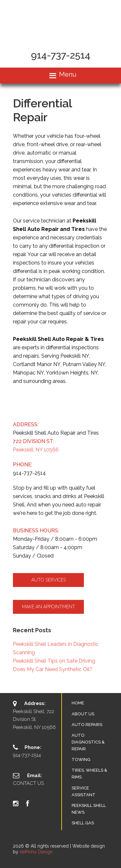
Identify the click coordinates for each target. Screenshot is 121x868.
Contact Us (28, 783)
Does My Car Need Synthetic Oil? (53, 669)
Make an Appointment (49, 607)
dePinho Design (36, 852)
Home (78, 703)
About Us (83, 714)
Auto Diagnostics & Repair (88, 742)
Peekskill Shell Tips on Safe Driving (54, 661)
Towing (81, 759)
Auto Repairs (87, 725)
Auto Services (49, 580)
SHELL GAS (83, 823)
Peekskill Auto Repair (61, 22)
